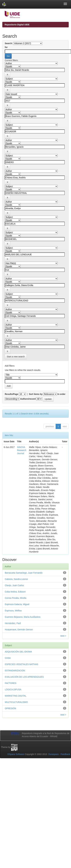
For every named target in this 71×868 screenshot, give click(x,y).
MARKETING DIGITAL (16, 696)
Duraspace (53, 754)
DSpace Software (16, 754)
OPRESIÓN (10, 708)
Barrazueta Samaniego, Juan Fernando (24, 573)
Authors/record (28, 399)
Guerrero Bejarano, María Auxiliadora (23, 617)
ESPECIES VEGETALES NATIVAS (22, 664)
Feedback (65, 754)
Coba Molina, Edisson (15, 592)
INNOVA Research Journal (22, 450)
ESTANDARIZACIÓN (15, 671)
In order (61, 394)
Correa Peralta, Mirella (16, 598)
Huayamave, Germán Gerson (19, 630)
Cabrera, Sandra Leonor (16, 579)
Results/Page (12, 394)
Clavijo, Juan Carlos (14, 585)
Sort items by (36, 394)
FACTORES (11, 683)
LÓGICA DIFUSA (13, 689)
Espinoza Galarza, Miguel (17, 604)
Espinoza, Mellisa (13, 611)
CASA (8, 658)
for (6, 47)
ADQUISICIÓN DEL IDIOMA (18, 652)
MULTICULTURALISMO (16, 702)
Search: (9, 43)
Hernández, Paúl (13, 623)
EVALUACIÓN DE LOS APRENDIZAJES (24, 677)
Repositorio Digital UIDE (17, 25)
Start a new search (16, 357)
